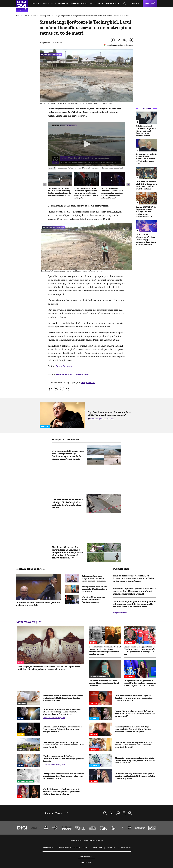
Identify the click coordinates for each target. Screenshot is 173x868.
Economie (63, 4)
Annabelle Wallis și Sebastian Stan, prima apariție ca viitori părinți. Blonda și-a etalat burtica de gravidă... (135, 776)
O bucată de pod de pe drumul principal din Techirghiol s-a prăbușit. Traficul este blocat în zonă (67, 504)
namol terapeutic (83, 374)
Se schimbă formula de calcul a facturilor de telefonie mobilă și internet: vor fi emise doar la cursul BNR (63, 698)
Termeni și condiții (76, 840)
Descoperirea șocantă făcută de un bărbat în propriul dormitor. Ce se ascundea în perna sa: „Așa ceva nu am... (63, 776)
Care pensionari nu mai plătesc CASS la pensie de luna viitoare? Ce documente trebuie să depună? (133, 745)
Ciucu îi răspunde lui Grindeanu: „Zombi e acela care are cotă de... (38, 604)
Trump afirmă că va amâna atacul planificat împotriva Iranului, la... (94, 589)
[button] (86, 144)
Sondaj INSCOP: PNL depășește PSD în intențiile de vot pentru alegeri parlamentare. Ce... (146, 212)
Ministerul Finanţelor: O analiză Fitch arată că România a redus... (93, 599)
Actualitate (49, 4)
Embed (52, 168)
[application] (87, 144)
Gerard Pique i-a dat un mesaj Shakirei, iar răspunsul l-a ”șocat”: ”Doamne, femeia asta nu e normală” (135, 714)
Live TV (148, 4)
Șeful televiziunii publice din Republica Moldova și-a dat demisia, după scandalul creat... (146, 131)
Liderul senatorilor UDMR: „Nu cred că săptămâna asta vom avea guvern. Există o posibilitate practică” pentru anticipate (86, 193)
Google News (88, 382)
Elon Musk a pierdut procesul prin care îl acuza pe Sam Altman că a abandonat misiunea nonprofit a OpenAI (134, 591)
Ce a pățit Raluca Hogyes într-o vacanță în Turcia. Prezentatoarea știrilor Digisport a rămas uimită (140, 683)
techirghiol (70, 374)
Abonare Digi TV (48, 848)
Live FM (133, 4)
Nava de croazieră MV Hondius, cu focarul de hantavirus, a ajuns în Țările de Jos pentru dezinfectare (133, 578)
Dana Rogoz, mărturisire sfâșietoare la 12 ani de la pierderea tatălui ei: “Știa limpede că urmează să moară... (49, 668)
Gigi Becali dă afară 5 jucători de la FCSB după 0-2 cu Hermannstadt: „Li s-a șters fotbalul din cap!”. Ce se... (140, 650)
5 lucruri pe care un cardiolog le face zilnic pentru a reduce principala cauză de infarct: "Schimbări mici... (135, 760)
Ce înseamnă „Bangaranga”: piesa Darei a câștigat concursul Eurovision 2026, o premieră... (146, 239)
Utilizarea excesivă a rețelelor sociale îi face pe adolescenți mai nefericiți (104, 683)
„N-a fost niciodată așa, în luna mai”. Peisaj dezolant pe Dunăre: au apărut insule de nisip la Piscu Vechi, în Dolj (60, 192)
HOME (18, 16)
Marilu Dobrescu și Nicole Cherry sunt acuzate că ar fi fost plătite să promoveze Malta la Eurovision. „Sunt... (62, 791)
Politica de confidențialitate (93, 840)
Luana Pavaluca (64, 366)
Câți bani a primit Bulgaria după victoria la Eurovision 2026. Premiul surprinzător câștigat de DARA (63, 729)
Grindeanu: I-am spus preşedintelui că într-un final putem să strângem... (94, 578)
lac (63, 374)
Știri (25, 16)
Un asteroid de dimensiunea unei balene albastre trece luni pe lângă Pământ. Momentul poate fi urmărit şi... (62, 712)
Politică (36, 4)
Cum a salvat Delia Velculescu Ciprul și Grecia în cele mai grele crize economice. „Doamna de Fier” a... (134, 698)
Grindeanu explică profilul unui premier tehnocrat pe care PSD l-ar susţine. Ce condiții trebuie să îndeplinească (134, 604)
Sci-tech (33, 16)
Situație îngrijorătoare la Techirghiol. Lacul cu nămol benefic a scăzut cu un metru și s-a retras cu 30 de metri (92, 16)
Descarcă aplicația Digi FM (54, 718)
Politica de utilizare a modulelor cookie (73, 848)
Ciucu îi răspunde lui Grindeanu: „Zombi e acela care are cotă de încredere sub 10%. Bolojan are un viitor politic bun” (112, 193)
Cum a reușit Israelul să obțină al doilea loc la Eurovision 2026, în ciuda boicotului (147, 185)
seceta (58, 374)
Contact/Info (126, 848)
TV (91, 4)
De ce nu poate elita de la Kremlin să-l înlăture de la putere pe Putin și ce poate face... (146, 159)
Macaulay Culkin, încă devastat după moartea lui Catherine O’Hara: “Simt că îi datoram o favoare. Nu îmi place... (134, 729)
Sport (84, 4)
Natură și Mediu (46, 16)
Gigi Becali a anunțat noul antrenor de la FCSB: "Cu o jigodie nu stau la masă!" (109, 413)
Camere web (111, 848)
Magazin (99, 4)
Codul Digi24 (97, 848)
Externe (75, 4)
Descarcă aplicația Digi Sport (102, 418)
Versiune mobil (87, 856)
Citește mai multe (120, 613)
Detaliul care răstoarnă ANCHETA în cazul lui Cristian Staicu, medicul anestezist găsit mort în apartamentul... (105, 650)
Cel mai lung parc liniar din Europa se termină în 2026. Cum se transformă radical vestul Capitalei (63, 745)
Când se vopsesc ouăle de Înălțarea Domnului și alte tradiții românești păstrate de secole (63, 759)
